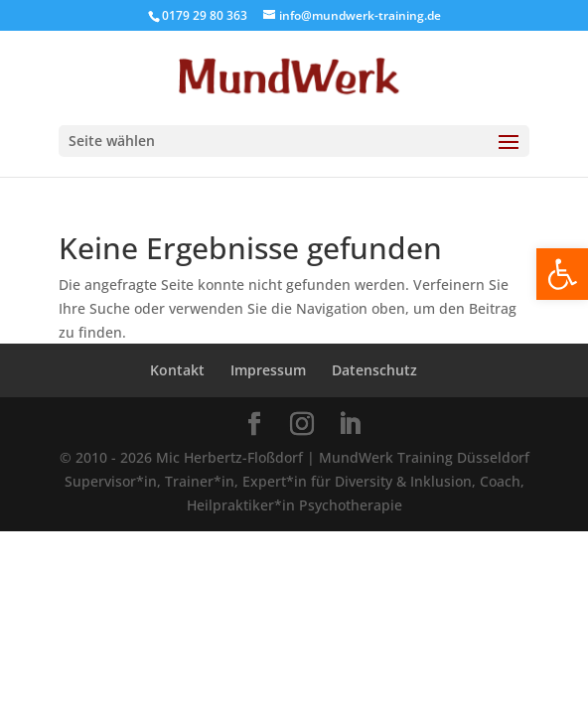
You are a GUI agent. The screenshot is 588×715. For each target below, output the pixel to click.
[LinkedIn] (350, 425)
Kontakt (177, 370)
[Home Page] (294, 76)
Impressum (268, 370)
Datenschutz (374, 370)
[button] (562, 274)
